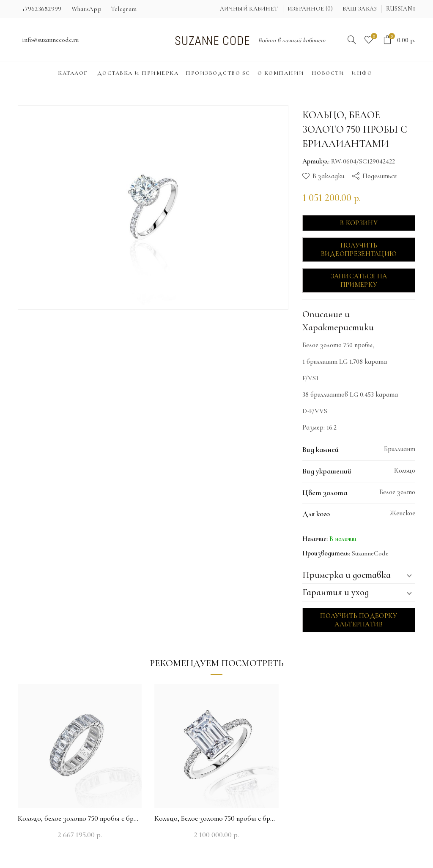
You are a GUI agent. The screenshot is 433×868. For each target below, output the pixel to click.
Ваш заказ (360, 9)
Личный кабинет (249, 9)
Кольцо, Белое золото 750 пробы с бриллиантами (216, 818)
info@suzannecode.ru (50, 40)
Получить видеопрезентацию (359, 250)
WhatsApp (86, 9)
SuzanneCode (370, 553)
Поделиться (380, 176)
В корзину (359, 223)
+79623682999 (42, 9)
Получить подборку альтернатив (359, 620)
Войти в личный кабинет (292, 40)
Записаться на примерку (359, 280)
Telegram (124, 9)
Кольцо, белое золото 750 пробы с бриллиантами (80, 818)
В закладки (328, 176)
